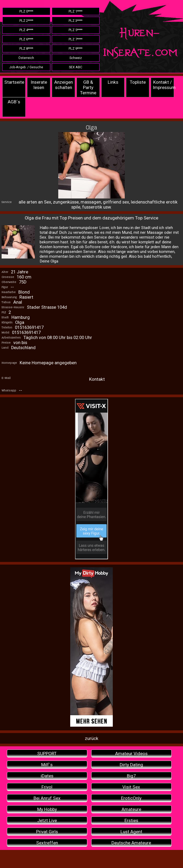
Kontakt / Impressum (163, 85)
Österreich (26, 58)
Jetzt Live (47, 820)
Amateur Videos (131, 753)
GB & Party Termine (88, 87)
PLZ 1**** (76, 11)
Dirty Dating (131, 765)
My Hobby (47, 809)
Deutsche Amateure (131, 843)
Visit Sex (131, 787)
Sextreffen (47, 843)
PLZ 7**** (76, 39)
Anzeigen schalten (64, 85)
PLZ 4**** (26, 30)
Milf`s (47, 765)
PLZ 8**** (26, 48)
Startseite (14, 82)
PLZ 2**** (26, 21)
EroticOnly (131, 798)
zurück (92, 738)
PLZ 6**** (26, 39)
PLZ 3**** (76, 21)
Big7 (131, 776)
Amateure (131, 809)
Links (113, 82)
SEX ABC (76, 67)
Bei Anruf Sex (47, 798)
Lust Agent (131, 832)
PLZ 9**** (76, 48)
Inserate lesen (39, 85)
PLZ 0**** (26, 11)
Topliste (138, 82)
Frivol (47, 787)
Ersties (131, 820)
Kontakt (97, 379)
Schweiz (76, 58)
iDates (47, 776)
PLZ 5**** (76, 30)
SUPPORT (47, 753)
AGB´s (14, 102)
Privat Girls (47, 832)
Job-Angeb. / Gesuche (26, 67)
